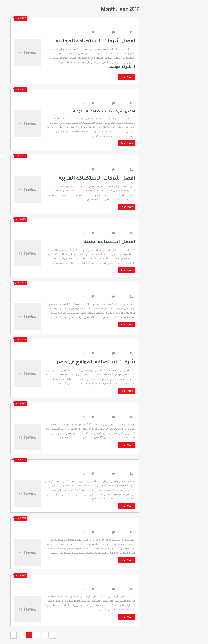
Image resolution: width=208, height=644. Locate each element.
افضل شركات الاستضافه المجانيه (105, 27)
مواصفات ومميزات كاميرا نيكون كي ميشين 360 (95, 412)
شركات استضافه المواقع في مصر (105, 348)
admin (89, 33)
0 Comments (123, 33)
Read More (127, 77)
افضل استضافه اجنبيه (116, 228)
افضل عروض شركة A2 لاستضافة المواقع (99, 291)
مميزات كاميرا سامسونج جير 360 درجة (102, 527)
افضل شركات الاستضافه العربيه (106, 164)
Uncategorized (103, 33)
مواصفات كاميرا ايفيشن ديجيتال (107, 468)
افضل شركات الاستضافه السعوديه (104, 98)
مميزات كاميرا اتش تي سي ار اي (107, 584)
